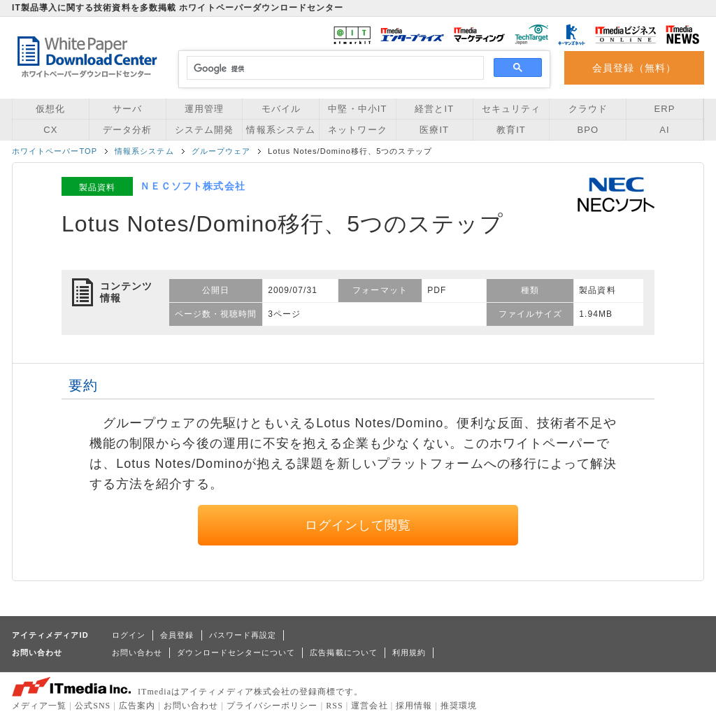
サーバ (127, 109)
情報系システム (280, 130)
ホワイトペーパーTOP (55, 151)
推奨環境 (459, 706)
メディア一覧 (39, 706)
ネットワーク (357, 130)
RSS (335, 706)
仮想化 (50, 109)
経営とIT (434, 109)
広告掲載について (344, 652)
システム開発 (204, 130)
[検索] (333, 69)
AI (664, 130)
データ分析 (127, 130)
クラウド (588, 109)
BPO (588, 130)
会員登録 (177, 635)
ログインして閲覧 (358, 525)
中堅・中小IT (357, 109)
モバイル (281, 109)
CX (50, 130)
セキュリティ (511, 109)
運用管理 (204, 109)
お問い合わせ (137, 652)
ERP (665, 109)
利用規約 (409, 652)
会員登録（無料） (635, 68)
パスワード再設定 (243, 635)
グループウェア (221, 151)
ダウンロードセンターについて (236, 652)
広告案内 (137, 706)
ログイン (129, 635)
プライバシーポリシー (272, 706)
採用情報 (414, 706)
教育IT (511, 130)
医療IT (434, 130)
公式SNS (93, 706)
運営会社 (369, 706)
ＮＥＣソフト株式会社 (193, 186)
